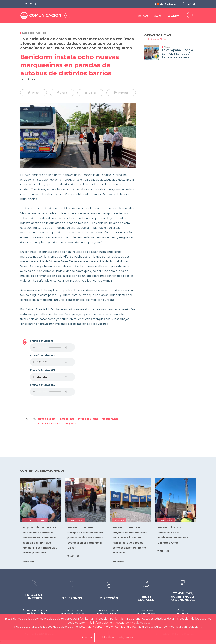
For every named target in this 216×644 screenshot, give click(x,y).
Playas (167, 47)
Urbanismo (119, 520)
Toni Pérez (70, 424)
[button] (34, 93)
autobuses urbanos (49, 424)
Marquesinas (67, 419)
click (42, 613)
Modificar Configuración (118, 637)
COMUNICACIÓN (45, 15)
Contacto (183, 610)
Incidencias (183, 613)
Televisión (173, 16)
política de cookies (138, 623)
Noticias (143, 16)
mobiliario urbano (88, 419)
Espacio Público (34, 33)
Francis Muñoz (110, 419)
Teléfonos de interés (72, 614)
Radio (157, 16)
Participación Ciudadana (35, 520)
